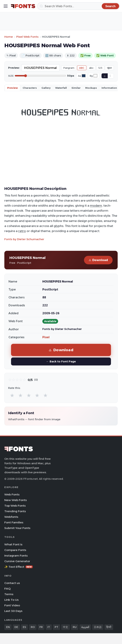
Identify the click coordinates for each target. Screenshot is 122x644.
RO (33, 627)
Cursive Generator (17, 561)
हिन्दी (109, 627)
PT (56, 627)
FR (41, 627)
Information (109, 88)
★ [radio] (12, 395)
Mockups (91, 88)
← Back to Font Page (61, 361)
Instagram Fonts (16, 556)
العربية (85, 627)
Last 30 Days (13, 611)
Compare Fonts (15, 550)
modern (96, 206)
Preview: (14, 68)
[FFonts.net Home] (23, 6)
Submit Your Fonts (17, 528)
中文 (66, 627)
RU (75, 627)
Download (98, 260)
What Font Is (13, 544)
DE (16, 627)
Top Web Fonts (15, 506)
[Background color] (95, 76)
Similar (76, 88)
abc (91, 68)
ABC (82, 68)
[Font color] (84, 76)
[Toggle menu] (6, 6)
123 (100, 68)
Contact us (12, 583)
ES (24, 627)
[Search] (78, 6)
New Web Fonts (16, 500)
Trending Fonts (15, 511)
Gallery (46, 88)
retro (22, 231)
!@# (109, 68)
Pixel (46, 337)
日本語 (98, 627)
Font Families (14, 522)
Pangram (69, 68)
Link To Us (11, 600)
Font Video (12, 605)
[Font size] (40, 76)
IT (49, 627)
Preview (12, 88)
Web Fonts (12, 494)
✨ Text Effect (19, 567)
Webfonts (11, 517)
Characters (30, 88)
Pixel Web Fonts (27, 37)
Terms (9, 594)
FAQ (7, 589)
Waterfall (61, 88)
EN (8, 627)
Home (9, 37)
